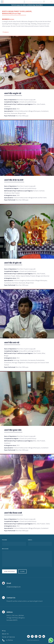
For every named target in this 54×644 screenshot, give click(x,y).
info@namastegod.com (14, 587)
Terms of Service (8, 637)
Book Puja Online (37, 2)
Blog (4, 631)
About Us (6, 634)
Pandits (47, 26)
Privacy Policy (7, 640)
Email (30, 540)
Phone (5, 540)
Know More (39, 5)
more (6, 32)
